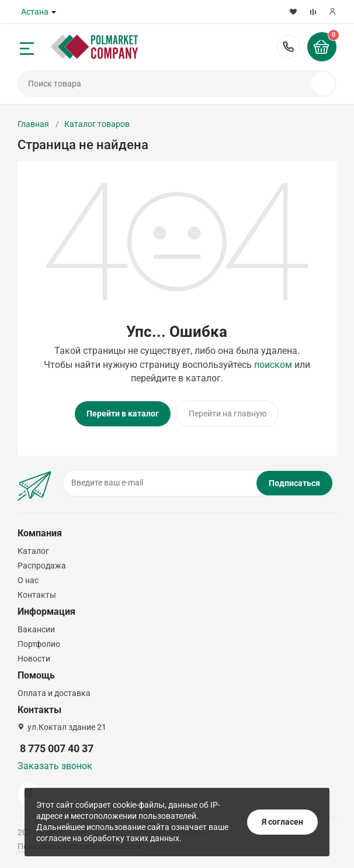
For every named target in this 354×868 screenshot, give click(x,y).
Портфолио (39, 644)
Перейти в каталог (123, 414)
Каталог (33, 551)
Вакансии (36, 629)
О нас (28, 580)
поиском (273, 365)
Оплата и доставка (54, 693)
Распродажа (42, 566)
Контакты (37, 595)
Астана (35, 12)
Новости (34, 659)
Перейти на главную (228, 414)
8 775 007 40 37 (289, 47)
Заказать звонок (55, 766)
